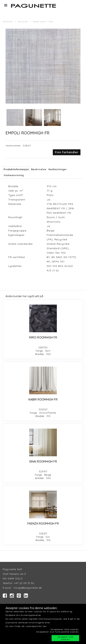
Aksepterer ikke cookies (65, 629)
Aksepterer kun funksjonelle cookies (57, 632)
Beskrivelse (39, 169)
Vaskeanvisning (14, 175)
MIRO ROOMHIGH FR (43, 337)
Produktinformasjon (16, 169)
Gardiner (8, 22)
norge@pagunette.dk (28, 588)
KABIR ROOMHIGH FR (43, 399)
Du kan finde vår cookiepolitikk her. (26, 626)
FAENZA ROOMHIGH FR (43, 523)
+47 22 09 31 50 (24, 583)
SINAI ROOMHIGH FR (43, 461)
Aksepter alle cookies (65, 638)
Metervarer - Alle (43, 22)
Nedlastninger (58, 169)
